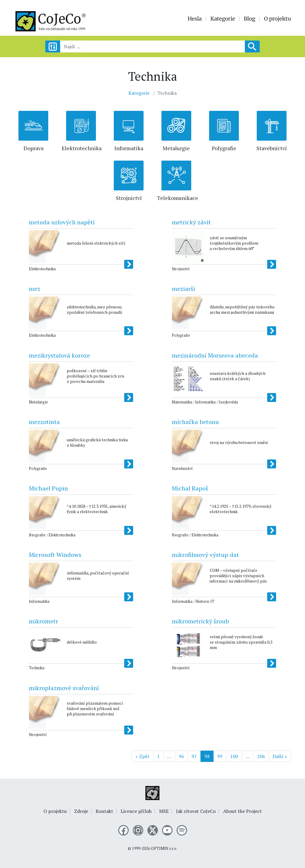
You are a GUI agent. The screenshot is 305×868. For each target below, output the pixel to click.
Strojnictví (129, 198)
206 (261, 756)
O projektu (277, 19)
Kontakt (104, 811)
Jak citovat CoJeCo (196, 811)
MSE (164, 811)
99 (220, 756)
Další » (280, 756)
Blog (249, 19)
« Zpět (143, 756)
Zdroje (81, 811)
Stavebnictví (272, 148)
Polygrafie (224, 148)
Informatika (129, 148)
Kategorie (223, 19)
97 (194, 756)
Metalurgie (176, 148)
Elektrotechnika (82, 148)
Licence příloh (136, 811)
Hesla (195, 19)
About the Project (242, 811)
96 (181, 756)
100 (234, 756)
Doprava (34, 148)
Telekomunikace (178, 198)
